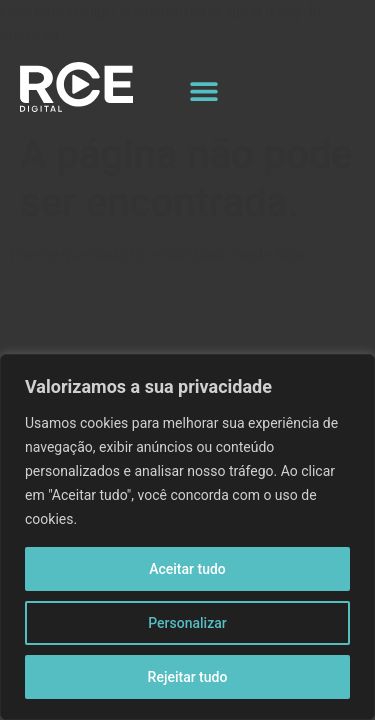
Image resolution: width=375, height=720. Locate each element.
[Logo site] (76, 87)
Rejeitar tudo (188, 677)
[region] (187, 537)
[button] (204, 90)
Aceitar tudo (187, 569)
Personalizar (187, 623)
